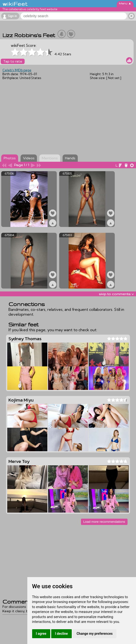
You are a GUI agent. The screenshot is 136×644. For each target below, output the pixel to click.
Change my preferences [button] (95, 634)
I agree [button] (41, 634)
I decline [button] (61, 634)
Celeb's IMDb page (17, 70)
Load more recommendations (104, 522)
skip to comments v (116, 294)
